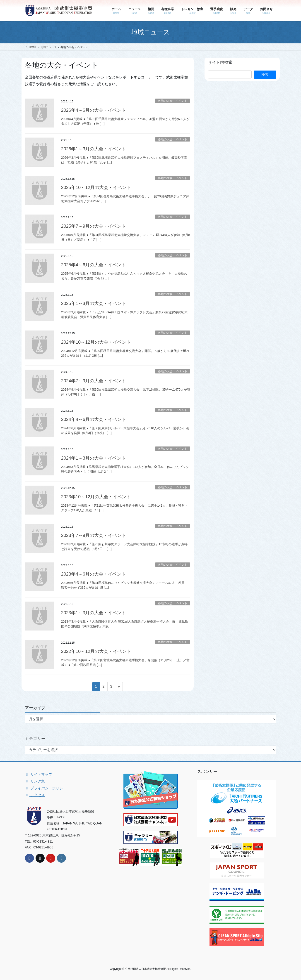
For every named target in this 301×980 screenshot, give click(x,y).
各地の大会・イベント (173, 101)
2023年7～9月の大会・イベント (94, 535)
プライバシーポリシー (46, 788)
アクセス (35, 795)
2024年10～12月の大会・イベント (96, 342)
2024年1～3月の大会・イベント (94, 458)
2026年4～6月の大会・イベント (94, 110)
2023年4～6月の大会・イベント (94, 574)
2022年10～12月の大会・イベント (96, 651)
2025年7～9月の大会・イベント (94, 226)
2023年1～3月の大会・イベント (94, 613)
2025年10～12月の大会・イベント (96, 187)
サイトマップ (39, 774)
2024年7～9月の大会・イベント (94, 381)
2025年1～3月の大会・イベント (94, 303)
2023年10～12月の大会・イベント (96, 497)
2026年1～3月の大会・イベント (94, 149)
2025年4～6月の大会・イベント (94, 265)
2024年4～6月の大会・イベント (94, 419)
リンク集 (35, 781)
